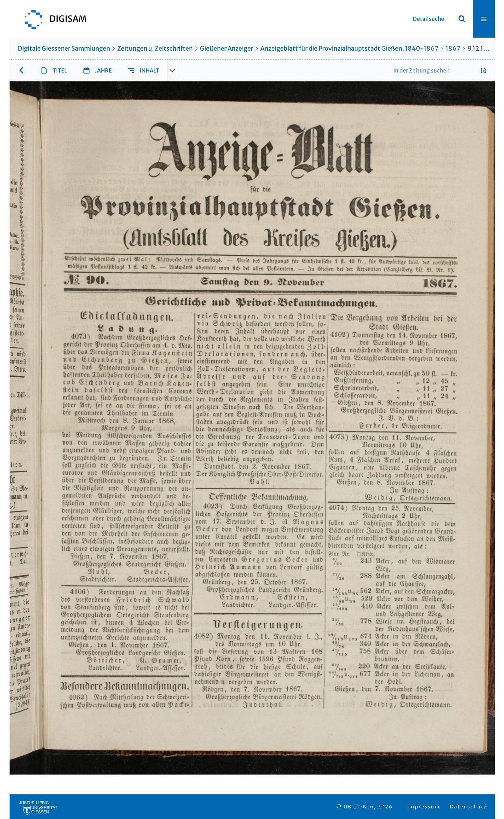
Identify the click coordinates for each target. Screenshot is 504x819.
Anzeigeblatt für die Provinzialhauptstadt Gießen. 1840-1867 (349, 48)
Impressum (424, 807)
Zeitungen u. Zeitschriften (155, 48)
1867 (453, 48)
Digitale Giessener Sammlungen (64, 48)
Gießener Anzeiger (227, 48)
